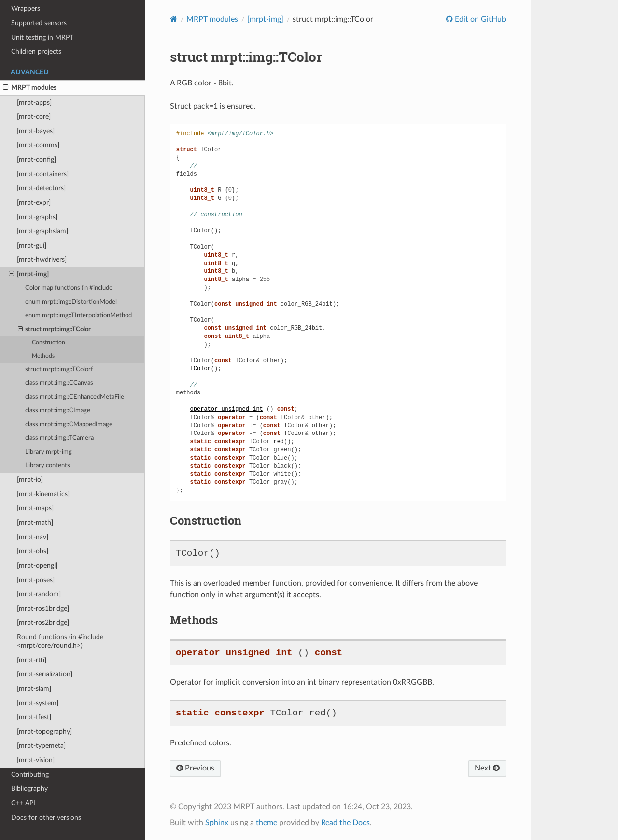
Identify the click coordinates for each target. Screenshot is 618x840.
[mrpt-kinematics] (43, 494)
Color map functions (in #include (69, 288)
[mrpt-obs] (33, 551)
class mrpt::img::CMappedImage (69, 425)
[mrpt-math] (35, 523)
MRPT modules (30, 88)
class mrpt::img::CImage (58, 411)
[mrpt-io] (30, 480)
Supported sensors (39, 23)
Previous (195, 768)
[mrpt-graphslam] (42, 231)
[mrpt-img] (29, 274)
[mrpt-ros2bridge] (43, 623)
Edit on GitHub (479, 19)
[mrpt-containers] (43, 174)
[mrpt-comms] (38, 145)
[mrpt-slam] (34, 689)
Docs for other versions (46, 818)
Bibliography (29, 789)
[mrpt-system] (38, 703)
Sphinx (217, 823)
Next (487, 768)
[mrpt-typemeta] (41, 746)
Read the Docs (345, 823)
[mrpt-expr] (34, 203)
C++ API (23, 803)
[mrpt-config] (36, 160)
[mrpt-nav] (33, 537)
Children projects (36, 51)
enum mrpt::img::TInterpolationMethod (78, 315)
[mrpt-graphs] (37, 217)
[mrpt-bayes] (36, 131)
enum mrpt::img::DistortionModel (71, 302)
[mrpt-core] (34, 117)
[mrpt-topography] (44, 732)
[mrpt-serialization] (45, 674)
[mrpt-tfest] (34, 717)
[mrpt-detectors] (41, 188)
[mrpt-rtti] (32, 660)
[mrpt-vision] (36, 760)
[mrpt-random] (39, 594)
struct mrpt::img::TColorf (59, 370)
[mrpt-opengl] (37, 566)
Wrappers (26, 8)
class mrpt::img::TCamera (59, 438)
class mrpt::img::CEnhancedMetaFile (75, 397)
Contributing (30, 775)
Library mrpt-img (49, 452)
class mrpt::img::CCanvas (59, 383)
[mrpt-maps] (35, 508)
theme (267, 823)
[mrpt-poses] (36, 580)
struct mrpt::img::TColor (55, 330)
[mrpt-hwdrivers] (42, 259)
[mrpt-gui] (32, 245)
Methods (43, 356)
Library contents (48, 466)
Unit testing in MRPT (42, 37)
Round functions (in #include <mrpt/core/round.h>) (60, 641)
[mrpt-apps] (34, 103)
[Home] (174, 19)
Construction (49, 343)
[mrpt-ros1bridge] (43, 609)
